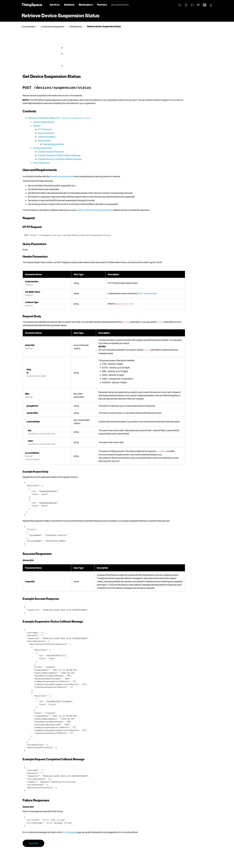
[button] (198, 5)
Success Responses (92, 111)
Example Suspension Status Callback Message (109, 118)
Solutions (69, 5)
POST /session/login (185, 257)
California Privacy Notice (74, 865)
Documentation (120, 5)
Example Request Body (103, 107)
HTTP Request (94, 92)
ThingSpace (32, 5)
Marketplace (86, 5)
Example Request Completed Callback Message (109, 122)
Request (86, 89)
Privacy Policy (55, 865)
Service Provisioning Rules (111, 139)
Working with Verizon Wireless (36, 56)
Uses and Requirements (93, 85)
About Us (43, 865)
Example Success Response (100, 115)
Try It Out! (83, 823)
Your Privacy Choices (95, 865)
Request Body (94, 103)
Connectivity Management (52, 27)
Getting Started (29, 50)
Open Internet (137, 865)
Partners (102, 5)
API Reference (76, 27)
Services (55, 5)
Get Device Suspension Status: (109, 81)
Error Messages (119, 812)
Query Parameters (96, 96)
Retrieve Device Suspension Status (104, 26)
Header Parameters (96, 100)
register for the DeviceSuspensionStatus (144, 173)
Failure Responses (91, 126)
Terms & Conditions (120, 865)
